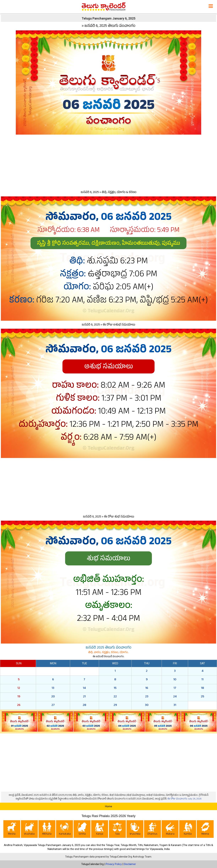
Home (109, 806)
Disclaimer (130, 864)
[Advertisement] (109, 162)
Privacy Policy (114, 864)
